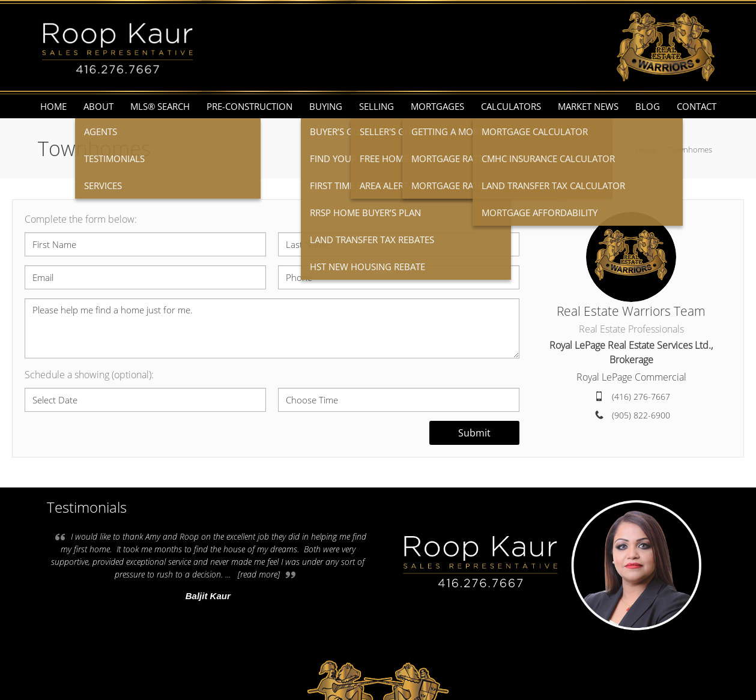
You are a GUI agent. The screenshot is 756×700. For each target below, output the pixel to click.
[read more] (259, 574)
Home (646, 149)
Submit (474, 433)
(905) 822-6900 (641, 415)
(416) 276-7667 (641, 397)
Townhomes (691, 149)
